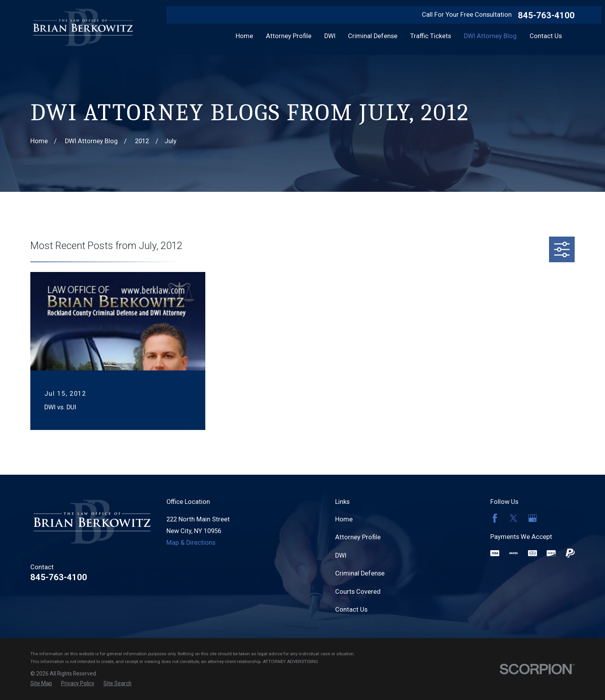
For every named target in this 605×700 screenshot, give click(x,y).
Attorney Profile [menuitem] (289, 36)
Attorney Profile (358, 537)
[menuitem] (41, 683)
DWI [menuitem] (330, 36)
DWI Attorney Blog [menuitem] (490, 36)
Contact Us (351, 610)
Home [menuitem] (244, 36)
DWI (341, 555)
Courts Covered (358, 592)
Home (344, 519)
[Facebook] (495, 518)
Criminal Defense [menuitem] (373, 36)
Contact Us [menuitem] (546, 36)
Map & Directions (191, 543)
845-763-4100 (546, 15)
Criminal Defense (360, 573)
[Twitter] (513, 518)
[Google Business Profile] (532, 518)
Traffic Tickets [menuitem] (431, 36)
